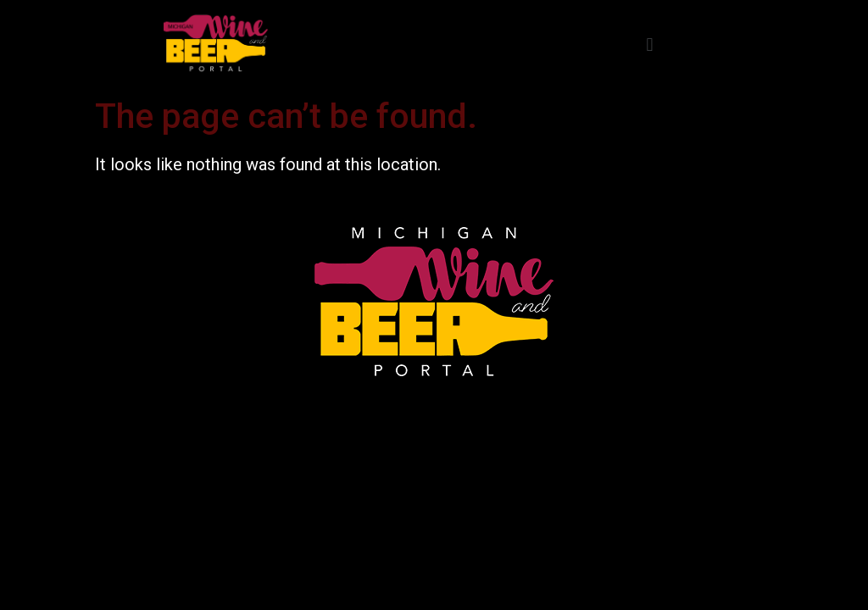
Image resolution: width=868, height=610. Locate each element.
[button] (650, 44)
